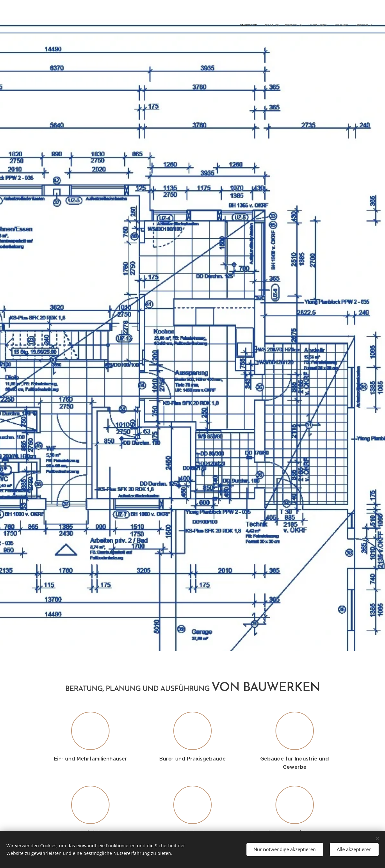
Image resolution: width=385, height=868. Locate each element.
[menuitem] (341, 26)
